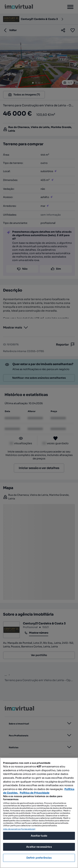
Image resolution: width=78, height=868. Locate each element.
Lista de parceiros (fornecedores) (19, 829)
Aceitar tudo (39, 836)
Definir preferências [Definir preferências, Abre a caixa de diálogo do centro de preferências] (39, 858)
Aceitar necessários (39, 847)
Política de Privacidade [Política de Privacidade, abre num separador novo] (35, 793)
